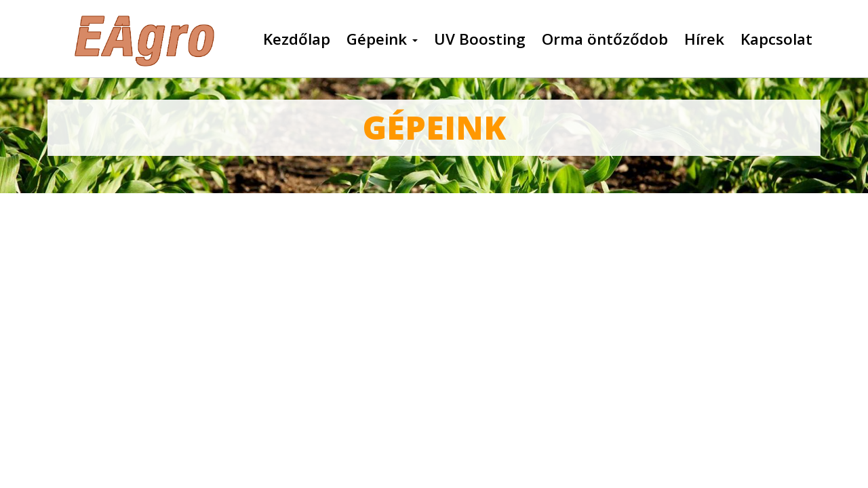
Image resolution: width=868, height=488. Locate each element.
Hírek (704, 39)
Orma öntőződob (605, 39)
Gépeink (382, 39)
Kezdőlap (297, 39)
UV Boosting (480, 39)
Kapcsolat (776, 39)
